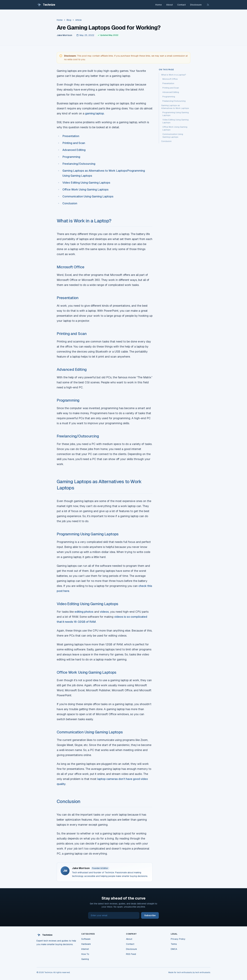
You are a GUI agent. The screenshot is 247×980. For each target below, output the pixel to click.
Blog (69, 20)
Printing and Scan (74, 143)
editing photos (84, 612)
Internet (85, 949)
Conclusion (70, 203)
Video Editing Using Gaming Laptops (86, 183)
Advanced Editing (74, 150)
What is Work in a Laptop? (84, 221)
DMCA (174, 949)
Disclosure (196, 5)
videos (104, 612)
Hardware (86, 944)
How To (85, 954)
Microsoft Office (70, 267)
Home (159, 5)
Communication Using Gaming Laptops (88, 196)
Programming (71, 157)
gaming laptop (95, 113)
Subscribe (150, 915)
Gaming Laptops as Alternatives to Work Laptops (95, 171)
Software (86, 939)
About (169, 5)
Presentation (71, 136)
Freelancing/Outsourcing (79, 164)
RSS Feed (131, 954)
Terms (174, 944)
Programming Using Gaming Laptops (88, 534)
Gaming (85, 959)
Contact (181, 5)
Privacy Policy (178, 939)
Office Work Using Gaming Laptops (85, 189)
